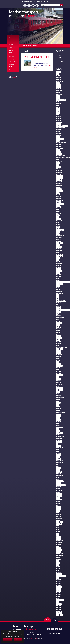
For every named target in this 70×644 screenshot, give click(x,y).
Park (58, 401)
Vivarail (58, 568)
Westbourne (59, 587)
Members (59, 364)
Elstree (58, 245)
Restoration (59, 442)
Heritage (58, 308)
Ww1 (58, 598)
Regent (58, 431)
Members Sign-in (27, 2)
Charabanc (59, 185)
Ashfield (58, 104)
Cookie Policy (16, 636)
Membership (59, 366)
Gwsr (58, 297)
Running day (59, 476)
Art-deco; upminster (61, 100)
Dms (61, 237)
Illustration (59, 323)
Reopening (59, 438)
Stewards (59, 503)
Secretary (59, 487)
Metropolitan (59, 375)
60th (57, 74)
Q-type (58, 418)
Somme (58, 498)
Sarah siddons (60, 481)
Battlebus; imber (60, 128)
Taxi (57, 524)
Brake (58, 141)
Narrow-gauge (60, 384)
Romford (58, 455)
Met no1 (58, 373)
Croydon (58, 208)
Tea (61, 524)
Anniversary (59, 94)
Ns (57, 390)
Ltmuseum (59, 355)
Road (58, 451)
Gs (62, 293)
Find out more (8, 642)
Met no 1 (58, 371)
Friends (58, 280)
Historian (59, 316)
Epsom (58, 258)
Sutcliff (58, 513)
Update (58, 557)
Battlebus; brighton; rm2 (62, 126)
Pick (57, 405)
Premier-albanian (60, 412)
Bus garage (59, 161)
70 (57, 609)
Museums (59, 381)
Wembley (59, 585)
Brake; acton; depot (61, 143)
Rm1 (61, 448)
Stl (57, 505)
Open (58, 394)
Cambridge (59, 172)
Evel (57, 260)
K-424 (58, 330)
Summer (58, 509)
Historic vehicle (60, 317)
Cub (57, 210)
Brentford (59, 144)
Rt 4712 (58, 466)
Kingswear (59, 338)
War (57, 578)
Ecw (61, 243)
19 (61, 604)
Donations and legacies (13, 60)
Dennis (58, 224)
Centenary (59, 182)
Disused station (60, 236)
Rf (57, 444)
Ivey (57, 327)
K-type (58, 332)
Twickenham (59, 554)
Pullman (58, 414)
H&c (57, 299)
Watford (58, 580)
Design (58, 228)
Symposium (59, 518)
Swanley (58, 516)
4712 (58, 615)
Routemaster (59, 463)
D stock (58, 211)
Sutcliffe (58, 515)
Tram (58, 535)
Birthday (58, 133)
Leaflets (58, 342)
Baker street (59, 117)
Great (58, 288)
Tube (58, 546)
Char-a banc (59, 184)
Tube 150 (59, 548)
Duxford (58, 241)
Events (11, 44)
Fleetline (58, 277)
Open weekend (60, 397)
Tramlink (58, 537)
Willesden (59, 595)
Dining (58, 232)
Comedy (58, 197)
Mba (57, 362)
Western (58, 589)
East (57, 243)
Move (58, 377)
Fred (58, 278)
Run (61, 472)
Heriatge (58, 306)
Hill (57, 314)
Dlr (57, 237)
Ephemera (59, 251)
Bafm (58, 115)
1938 (61, 613)
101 (60, 609)
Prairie (58, 410)
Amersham (59, 91)
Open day (59, 396)
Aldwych (58, 87)
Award (58, 107)
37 (57, 606)
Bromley (58, 152)
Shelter (58, 492)
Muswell (58, 383)
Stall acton (59, 500)
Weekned (59, 583)
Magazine (59, 357)
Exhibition (59, 264)
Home (31, 46)
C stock (58, 169)
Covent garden (60, 204)
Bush (58, 165)
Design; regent (60, 230)
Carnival (58, 174)
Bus (57, 159)
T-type (58, 520)
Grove (58, 293)
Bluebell (58, 135)
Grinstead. (59, 291)
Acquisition (59, 79)
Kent (58, 334)
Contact (11, 70)
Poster (58, 407)
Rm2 (58, 449)
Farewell (58, 269)
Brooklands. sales (61, 156)
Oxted (58, 399)
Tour (58, 529)
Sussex (58, 511)
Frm (57, 284)
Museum (58, 379)
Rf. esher (59, 446)
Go (62, 5)
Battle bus (59, 122)
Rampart (58, 422)
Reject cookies (18, 639)
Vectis (58, 563)
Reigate (58, 435)
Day (57, 223)
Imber (58, 325)
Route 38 (59, 459)
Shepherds (59, 494)
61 (60, 608)
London (58, 351)
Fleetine (58, 275)
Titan (58, 528)
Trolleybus (59, 542)
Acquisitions (13, 48)
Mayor (58, 360)
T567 (58, 522)
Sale (57, 477)
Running (58, 474)
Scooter (58, 483)
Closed (58, 193)
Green (58, 290)
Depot (58, 226)
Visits (58, 567)
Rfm (57, 448)
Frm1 (61, 284)
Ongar (58, 392)
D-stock (58, 213)
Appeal (58, 96)
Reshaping (59, 440)
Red (57, 429)
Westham (59, 591)
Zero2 (58, 604)
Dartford (58, 219)
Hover (58, 321)
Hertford (58, 312)
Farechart (59, 267)
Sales (58, 479)
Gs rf (58, 295)
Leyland (58, 344)
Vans (58, 561)
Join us (45, 2)
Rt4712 (58, 470)
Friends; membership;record (63, 282)
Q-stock (58, 416)
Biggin (58, 131)
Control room (59, 200)
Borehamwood (60, 139)
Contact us (40, 638)
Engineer (59, 249)
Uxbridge (59, 559)
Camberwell (59, 170)
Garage (58, 286)
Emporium (59, 247)
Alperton (58, 89)
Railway (58, 420)
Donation (59, 239)
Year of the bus (60, 600)
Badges (58, 113)
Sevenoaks (59, 490)
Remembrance (60, 436)
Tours (58, 531)
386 (57, 613)
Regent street (60, 433)
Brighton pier (59, 148)
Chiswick (59, 187)
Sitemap (34, 638)
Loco (61, 349)
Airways (58, 85)
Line (57, 345)
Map (57, 358)
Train (58, 533)
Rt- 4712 (58, 468)
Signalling (59, 496)
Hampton (59, 303)
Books (58, 137)
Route (58, 457)
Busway (58, 167)
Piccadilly (59, 403)
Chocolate (59, 189)
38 (60, 606)
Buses (58, 163)
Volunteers (59, 574)
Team (58, 526)
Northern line (59, 388)
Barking (58, 118)
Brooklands (59, 154)
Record (58, 425)
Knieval (58, 340)
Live (57, 349)
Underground (59, 555)
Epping (58, 252)
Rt (57, 464)
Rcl (57, 423)
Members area (12, 66)
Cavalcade (59, 180)
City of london (60, 191)
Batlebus (59, 120)
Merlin (58, 368)
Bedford (58, 130)
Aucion (58, 105)
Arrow (58, 98)
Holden (58, 319)
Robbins (58, 453)
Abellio (58, 76)
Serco (58, 489)
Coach (58, 195)
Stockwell (59, 507)
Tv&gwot (59, 552)
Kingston (59, 336)
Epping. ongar (60, 256)
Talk (61, 522)
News (36, 46)
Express (58, 265)
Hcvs (58, 304)
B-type (58, 111)
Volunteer (59, 572)
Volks (58, 570)
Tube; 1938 (59, 550)
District (58, 234)
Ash (57, 102)
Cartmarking (59, 178)
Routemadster (60, 461)
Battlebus (59, 124)
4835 (61, 615)
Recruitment (59, 427)
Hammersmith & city (61, 301)
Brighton (58, 146)
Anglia (58, 92)
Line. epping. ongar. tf (61, 347)
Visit (57, 565)
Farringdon (59, 271)
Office (61, 390)
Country (58, 202)
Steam (58, 502)
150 (57, 611)
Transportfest (60, 541)
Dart (57, 217)
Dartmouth (59, 221)
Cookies (29, 638)
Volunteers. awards (61, 576)
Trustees (58, 544)
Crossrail (59, 206)
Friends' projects (11, 52)
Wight (58, 593)
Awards (58, 109)
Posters (58, 409)
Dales (58, 215)
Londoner (59, 353)
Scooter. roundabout (61, 485)
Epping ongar (60, 254)
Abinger (58, 78)
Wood (58, 596)
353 (61, 611)
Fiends (58, 273)
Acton (58, 83)
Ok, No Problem (7, 639)
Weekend (59, 582)
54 (57, 608)
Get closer (12, 56)
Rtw (57, 472)
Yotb (58, 602)
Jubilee (58, 329)
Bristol (58, 150)
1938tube (59, 72)
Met (57, 370)
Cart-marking (59, 176)
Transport (59, 539)
